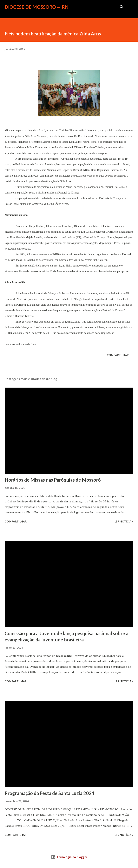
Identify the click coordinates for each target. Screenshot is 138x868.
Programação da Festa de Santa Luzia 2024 (49, 793)
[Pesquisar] (122, 7)
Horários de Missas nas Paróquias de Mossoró (53, 480)
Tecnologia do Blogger (69, 857)
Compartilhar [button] (118, 355)
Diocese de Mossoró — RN (37, 7)
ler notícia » (124, 521)
